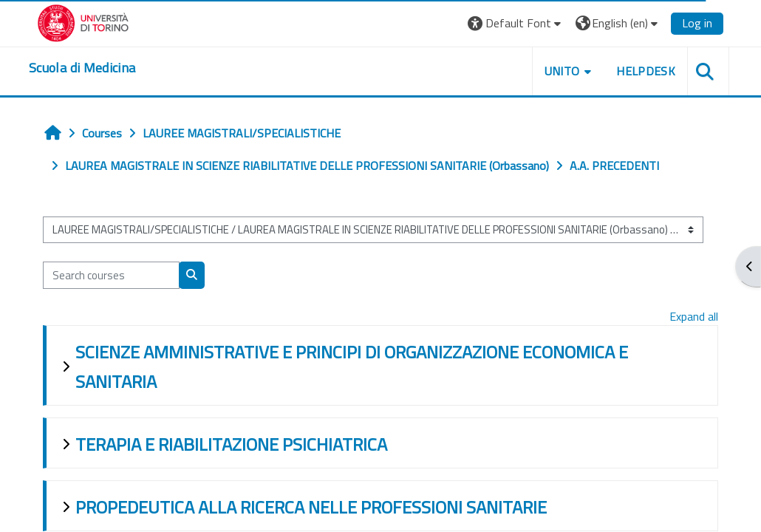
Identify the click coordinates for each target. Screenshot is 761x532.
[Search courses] (111, 275)
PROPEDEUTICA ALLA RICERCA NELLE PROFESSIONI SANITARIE (311, 507)
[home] (82, 68)
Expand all (694, 316)
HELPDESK (646, 71)
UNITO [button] (562, 71)
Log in (697, 23)
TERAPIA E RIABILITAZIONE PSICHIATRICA (231, 444)
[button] (516, 23)
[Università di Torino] (83, 21)
